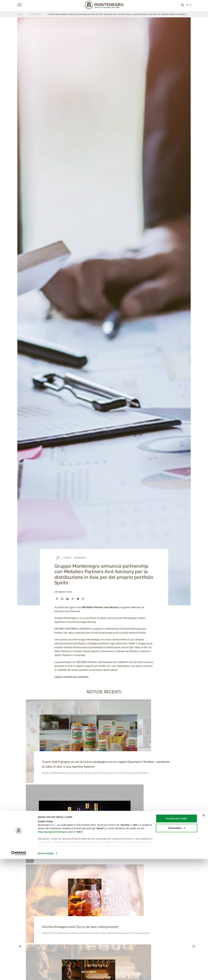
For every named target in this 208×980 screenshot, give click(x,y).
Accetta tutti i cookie (177, 939)
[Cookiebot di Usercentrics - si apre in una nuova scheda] (19, 974)
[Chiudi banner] (204, 936)
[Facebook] (57, 599)
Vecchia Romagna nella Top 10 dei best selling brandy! (79, 927)
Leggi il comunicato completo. (72, 677)
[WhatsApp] (73, 599)
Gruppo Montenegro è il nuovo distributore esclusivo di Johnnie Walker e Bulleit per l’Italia (105, 847)
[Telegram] (78, 599)
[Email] (83, 599)
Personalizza (177, 949)
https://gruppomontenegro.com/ (55, 953)
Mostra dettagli (46, 974)
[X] (62, 599)
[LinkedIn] (67, 599)
